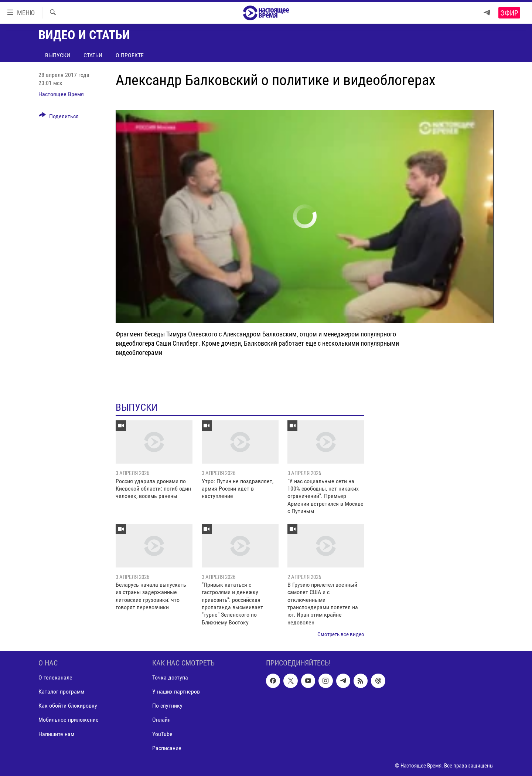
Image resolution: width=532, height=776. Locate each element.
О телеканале (55, 677)
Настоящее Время (61, 94)
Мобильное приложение (69, 720)
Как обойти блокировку (68, 706)
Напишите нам (56, 734)
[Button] (59, 118)
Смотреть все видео (341, 634)
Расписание (167, 748)
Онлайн (161, 720)
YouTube (162, 734)
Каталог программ (61, 692)
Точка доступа (170, 677)
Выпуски (58, 55)
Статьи (93, 55)
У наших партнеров (176, 692)
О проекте (130, 55)
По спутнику (167, 706)
